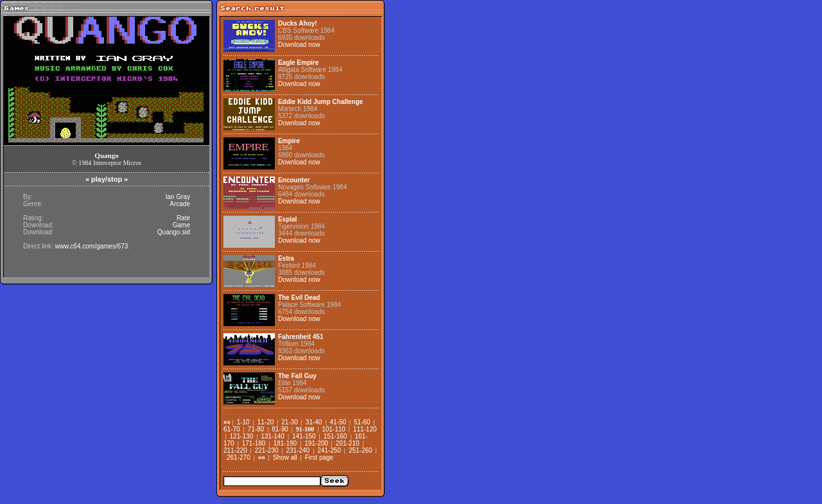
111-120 (365, 429)
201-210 (348, 443)
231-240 (298, 450)
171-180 (254, 443)
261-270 (239, 457)
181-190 (285, 443)
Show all (285, 457)
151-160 (336, 436)
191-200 (316, 443)
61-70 (232, 429)
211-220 (235, 450)
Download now (299, 45)
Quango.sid (174, 232)
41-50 (338, 422)
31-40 (314, 422)
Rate (183, 218)
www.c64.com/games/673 (91, 246)
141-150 (304, 436)
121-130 (242, 436)
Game (181, 225)
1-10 (243, 422)
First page (319, 457)
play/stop (107, 179)
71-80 (256, 429)
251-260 (361, 450)
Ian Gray (178, 197)
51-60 (362, 422)
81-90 (280, 429)
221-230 (267, 450)
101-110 (334, 429)
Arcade (180, 204)
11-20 (266, 422)
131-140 (273, 436)
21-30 (290, 422)
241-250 (329, 450)
